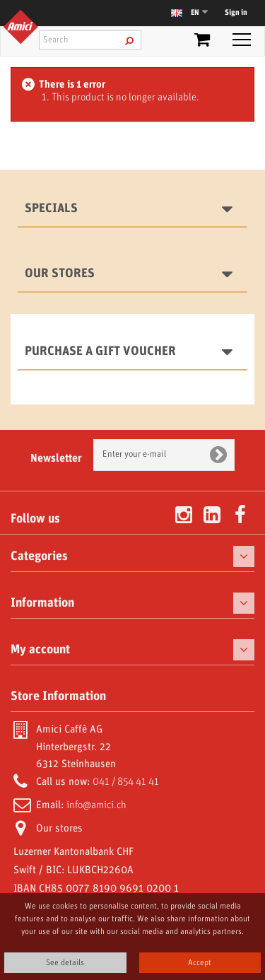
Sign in (236, 13)
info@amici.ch (96, 805)
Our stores (60, 274)
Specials (51, 209)
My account (40, 650)
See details (65, 963)
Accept (200, 963)
